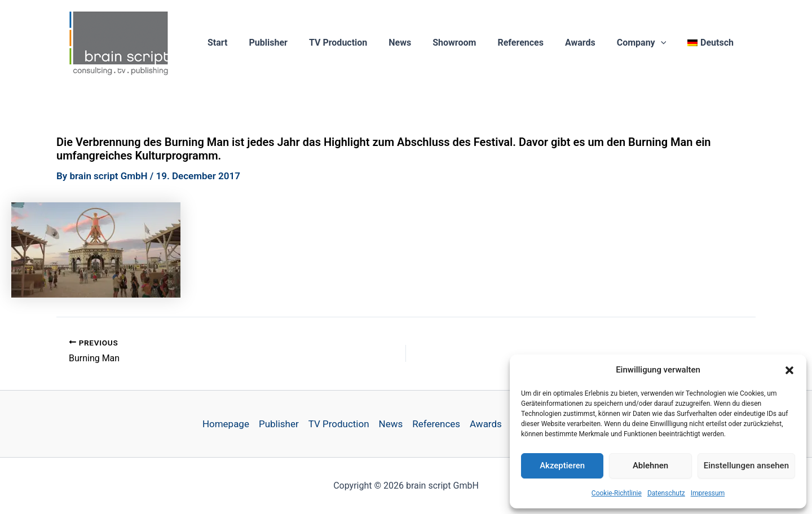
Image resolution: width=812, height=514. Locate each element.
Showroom (469, 43)
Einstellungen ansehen (746, 466)
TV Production (360, 43)
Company (647, 43)
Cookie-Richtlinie (617, 493)
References (532, 43)
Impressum (708, 493)
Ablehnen (650, 466)
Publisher (294, 43)
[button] (789, 370)
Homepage (226, 424)
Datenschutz (666, 493)
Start (246, 43)
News (418, 43)
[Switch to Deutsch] (712, 43)
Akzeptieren (562, 466)
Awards (589, 43)
